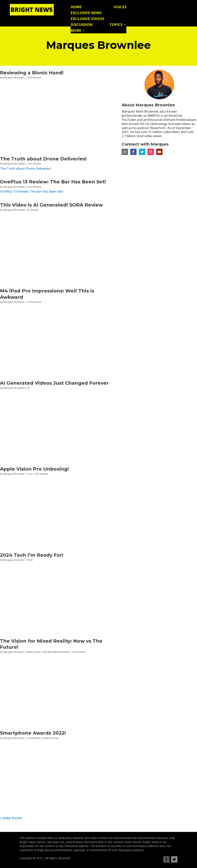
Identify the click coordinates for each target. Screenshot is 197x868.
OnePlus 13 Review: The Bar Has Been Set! (53, 182)
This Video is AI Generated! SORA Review (51, 205)
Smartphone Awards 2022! (33, 733)
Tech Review (34, 78)
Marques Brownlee (14, 78)
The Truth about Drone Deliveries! (43, 159)
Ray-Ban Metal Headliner (57, 652)
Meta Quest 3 (35, 652)
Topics (116, 25)
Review (35, 210)
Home (76, 7)
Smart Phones (51, 738)
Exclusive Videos (87, 19)
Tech (30, 474)
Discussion (82, 25)
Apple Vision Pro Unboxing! (34, 469)
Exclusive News (86, 13)
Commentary (35, 738)
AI (28, 210)
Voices (120, 7)
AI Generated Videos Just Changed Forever (54, 383)
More (76, 31)
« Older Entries (11, 818)
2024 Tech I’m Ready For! (32, 555)
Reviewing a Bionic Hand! (32, 73)
